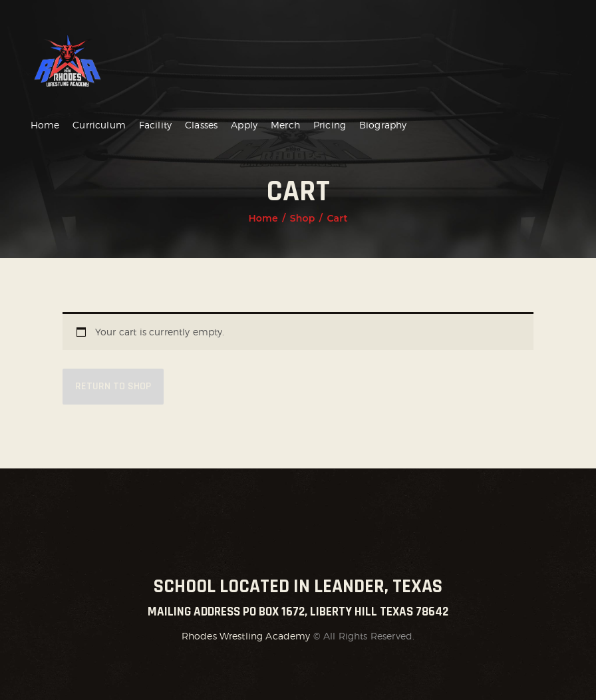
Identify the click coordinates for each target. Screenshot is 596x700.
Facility (155, 125)
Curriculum (99, 125)
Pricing (330, 125)
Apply (244, 125)
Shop (303, 218)
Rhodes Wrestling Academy (246, 636)
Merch (285, 125)
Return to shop (113, 386)
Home (45, 125)
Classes (201, 125)
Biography (383, 125)
